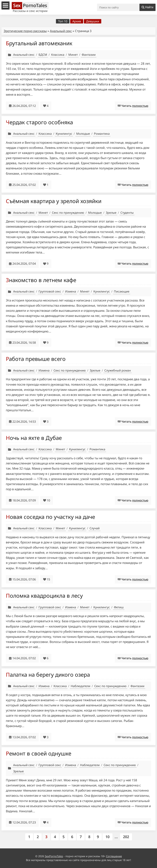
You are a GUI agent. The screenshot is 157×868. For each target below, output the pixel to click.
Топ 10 (63, 21)
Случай (95, 528)
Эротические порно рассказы (25, 31)
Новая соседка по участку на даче (50, 517)
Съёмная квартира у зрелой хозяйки (54, 201)
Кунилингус (64, 134)
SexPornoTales (54, 856)
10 (107, 837)
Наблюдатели (81, 686)
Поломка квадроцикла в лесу (44, 596)
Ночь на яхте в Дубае (34, 438)
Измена (71, 291)
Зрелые (111, 213)
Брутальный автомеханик (39, 43)
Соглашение (114, 856)
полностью (140, 106)
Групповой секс (50, 291)
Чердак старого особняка (39, 122)
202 (126, 837)
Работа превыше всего (36, 359)
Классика (58, 55)
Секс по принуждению (68, 213)
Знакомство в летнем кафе (41, 280)
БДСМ (43, 55)
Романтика (102, 134)
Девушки (93, 21)
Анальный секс (61, 31)
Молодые (83, 134)
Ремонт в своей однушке (39, 753)
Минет (73, 55)
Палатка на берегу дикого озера (48, 675)
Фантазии (89, 55)
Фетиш (119, 607)
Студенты (127, 213)
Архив (77, 21)
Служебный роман (118, 370)
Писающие (122, 291)
